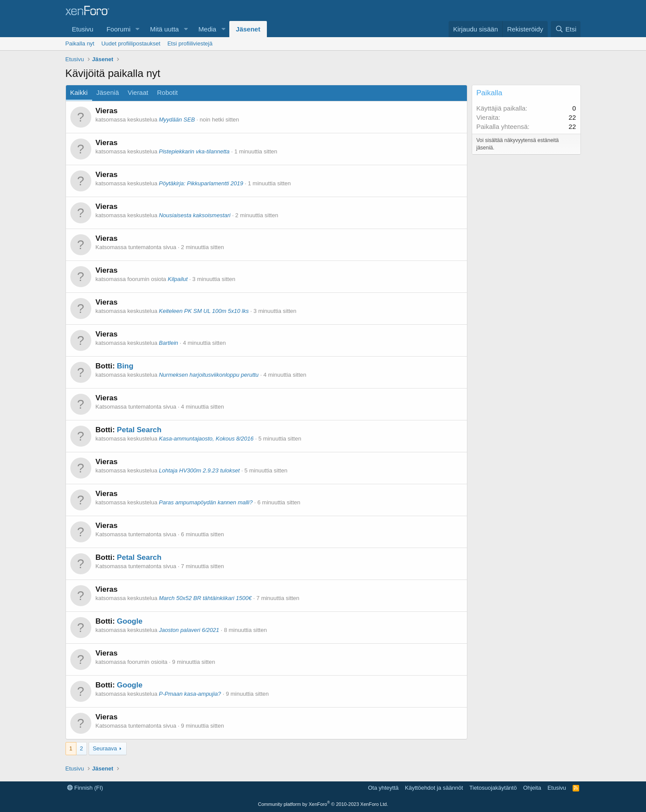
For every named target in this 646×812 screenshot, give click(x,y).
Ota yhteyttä (383, 788)
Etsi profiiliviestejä (190, 43)
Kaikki (79, 92)
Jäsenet (248, 29)
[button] (138, 29)
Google (130, 621)
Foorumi (119, 29)
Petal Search (139, 430)
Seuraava (105, 748)
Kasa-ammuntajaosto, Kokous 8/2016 (206, 439)
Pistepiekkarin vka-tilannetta (194, 151)
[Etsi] (566, 29)
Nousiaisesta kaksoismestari (195, 215)
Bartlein (169, 343)
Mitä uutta (165, 29)
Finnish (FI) (85, 788)
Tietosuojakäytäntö (493, 788)
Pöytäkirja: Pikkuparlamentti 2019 (201, 183)
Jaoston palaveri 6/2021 (189, 630)
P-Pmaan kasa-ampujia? (190, 694)
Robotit (167, 92)
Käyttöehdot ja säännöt (434, 788)
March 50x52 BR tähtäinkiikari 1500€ (205, 598)
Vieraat (138, 92)
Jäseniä (108, 92)
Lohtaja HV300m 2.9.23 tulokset (199, 470)
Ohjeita (532, 788)
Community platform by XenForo (323, 804)
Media (207, 29)
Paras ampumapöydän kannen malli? (206, 502)
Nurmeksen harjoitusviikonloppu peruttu (209, 375)
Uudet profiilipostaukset (131, 43)
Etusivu (83, 29)
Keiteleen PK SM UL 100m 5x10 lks (204, 311)
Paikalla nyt (80, 43)
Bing (125, 366)
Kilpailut (178, 279)
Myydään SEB (177, 120)
